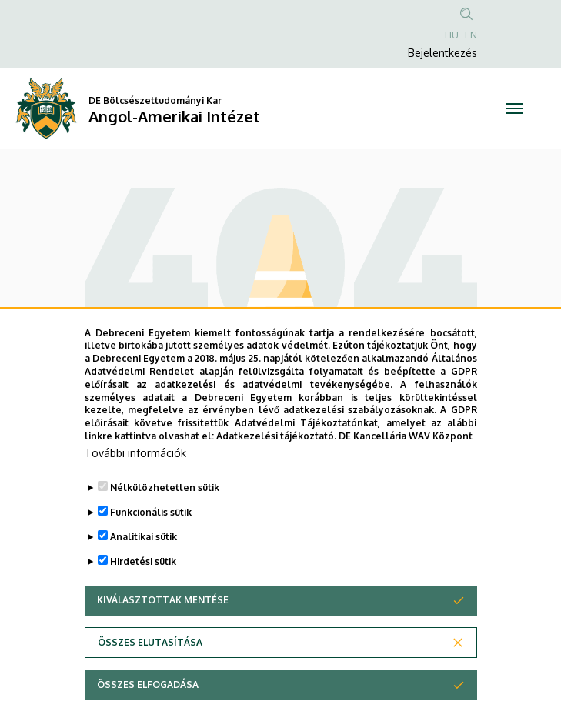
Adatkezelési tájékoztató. (276, 472)
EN (471, 35)
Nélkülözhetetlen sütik (165, 524)
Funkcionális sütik (151, 548)
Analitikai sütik (144, 573)
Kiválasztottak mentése (163, 636)
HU (452, 35)
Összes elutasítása (150, 678)
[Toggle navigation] (515, 109)
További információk (135, 489)
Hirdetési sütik (143, 598)
